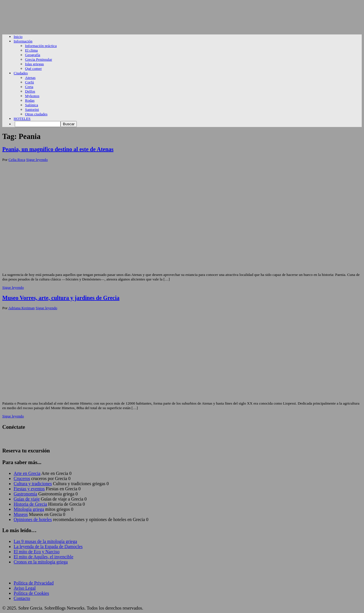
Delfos (30, 91)
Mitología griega (29, 509)
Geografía (33, 55)
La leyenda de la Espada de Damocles (48, 547)
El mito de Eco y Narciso (37, 552)
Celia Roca (17, 160)
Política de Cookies (31, 593)
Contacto (22, 598)
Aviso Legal (25, 588)
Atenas (30, 78)
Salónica (32, 105)
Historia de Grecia (30, 504)
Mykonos (32, 96)
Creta (29, 87)
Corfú (29, 82)
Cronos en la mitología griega (41, 562)
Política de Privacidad (34, 583)
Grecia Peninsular (39, 59)
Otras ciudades (36, 114)
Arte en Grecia (27, 473)
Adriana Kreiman (21, 308)
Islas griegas (34, 64)
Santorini (32, 109)
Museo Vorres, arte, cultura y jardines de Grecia (61, 298)
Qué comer (33, 68)
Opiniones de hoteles (33, 519)
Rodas (30, 100)
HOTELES (22, 119)
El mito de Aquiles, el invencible (44, 557)
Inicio (18, 37)
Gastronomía (25, 494)
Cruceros (22, 478)
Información (23, 41)
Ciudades (21, 73)
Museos (21, 514)
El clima (31, 50)
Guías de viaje (27, 499)
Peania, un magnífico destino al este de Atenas (58, 149)
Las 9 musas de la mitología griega (45, 541)
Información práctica (41, 46)
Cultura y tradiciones (33, 484)
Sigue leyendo (37, 160)
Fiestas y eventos (29, 489)
